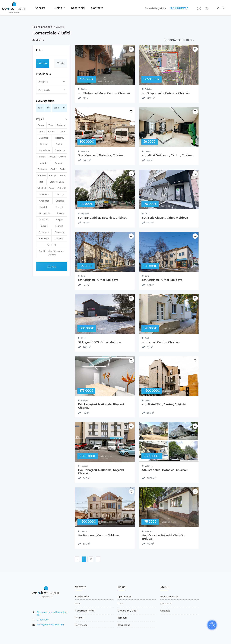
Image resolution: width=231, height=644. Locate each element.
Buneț (63, 176)
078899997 (43, 620)
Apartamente (82, 597)
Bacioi (54, 169)
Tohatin (52, 157)
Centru (41, 125)
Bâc (41, 182)
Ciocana (41, 131)
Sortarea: (173, 40)
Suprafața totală (45, 101)
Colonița (60, 201)
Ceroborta (59, 238)
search (207, 9)
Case (78, 604)
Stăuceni (41, 157)
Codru (63, 131)
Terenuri (80, 618)
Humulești (44, 238)
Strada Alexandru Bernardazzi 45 (52, 614)
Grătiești (62, 188)
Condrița (44, 207)
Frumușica (44, 232)
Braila (63, 169)
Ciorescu (52, 245)
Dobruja (60, 194)
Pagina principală (43, 27)
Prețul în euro (43, 74)
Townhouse (81, 625)
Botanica (52, 131)
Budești (53, 176)
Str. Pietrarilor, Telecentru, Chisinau (52, 253)
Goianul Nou (45, 213)
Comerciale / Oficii (85, 611)
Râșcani (44, 144)
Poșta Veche (44, 150)
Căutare (52, 267)
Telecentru (59, 138)
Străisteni (44, 220)
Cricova (62, 157)
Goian (52, 188)
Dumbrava (60, 150)
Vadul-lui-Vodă (57, 182)
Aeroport (59, 163)
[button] (52, 119)
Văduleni (42, 188)
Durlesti (59, 144)
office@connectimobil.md (50, 625)
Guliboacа (44, 194)
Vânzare (43, 63)
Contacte (97, 8)
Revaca (61, 213)
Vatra (51, 125)
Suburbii (44, 163)
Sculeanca (42, 169)
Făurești (59, 226)
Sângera (60, 220)
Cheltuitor (44, 201)
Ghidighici (44, 138)
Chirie (61, 63)
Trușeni (44, 226)
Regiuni (40, 119)
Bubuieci (42, 176)
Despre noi (78, 8)
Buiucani (61, 125)
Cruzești (59, 207)
